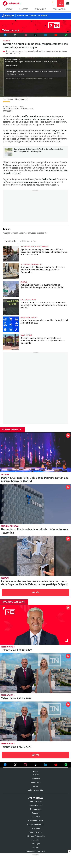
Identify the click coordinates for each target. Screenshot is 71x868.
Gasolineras (26, 335)
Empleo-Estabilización (36, 825)
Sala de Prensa (36, 801)
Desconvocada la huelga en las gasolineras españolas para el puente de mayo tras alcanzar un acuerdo (11, 342)
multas (24, 282)
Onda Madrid (40, 9)
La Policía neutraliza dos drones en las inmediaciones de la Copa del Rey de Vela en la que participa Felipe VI (35, 556)
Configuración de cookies (35, 852)
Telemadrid (36, 779)
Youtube (56, 35)
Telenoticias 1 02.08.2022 (35, 625)
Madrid (6, 41)
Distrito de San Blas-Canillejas (35, 247)
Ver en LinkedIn (46, 765)
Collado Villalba (28, 300)
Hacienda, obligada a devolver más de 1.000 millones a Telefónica (35, 504)
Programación (60, 9)
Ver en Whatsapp (66, 765)
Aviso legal (36, 844)
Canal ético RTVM (35, 832)
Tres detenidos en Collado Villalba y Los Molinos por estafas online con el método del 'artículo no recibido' (11, 307)
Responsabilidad (35, 805)
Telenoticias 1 (8, 647)
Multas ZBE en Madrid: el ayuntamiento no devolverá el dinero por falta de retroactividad (11, 289)
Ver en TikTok (36, 765)
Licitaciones (35, 828)
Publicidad (36, 817)
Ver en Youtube (56, 765)
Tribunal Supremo (10, 526)
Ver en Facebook (5, 765)
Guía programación (35, 790)
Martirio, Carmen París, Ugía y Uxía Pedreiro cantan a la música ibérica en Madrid (35, 452)
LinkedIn (46, 35)
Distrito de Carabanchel (32, 264)
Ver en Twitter (15, 765)
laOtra (36, 786)
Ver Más (36, 593)
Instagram (25, 35)
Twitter (14, 35)
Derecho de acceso (36, 821)
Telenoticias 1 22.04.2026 (35, 673)
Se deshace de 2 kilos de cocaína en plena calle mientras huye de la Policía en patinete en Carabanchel (11, 271)
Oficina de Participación (36, 836)
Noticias (9, 9)
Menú (68, 3)
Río (46, 233)
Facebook (5, 35)
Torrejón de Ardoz (10, 233)
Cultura (5, 475)
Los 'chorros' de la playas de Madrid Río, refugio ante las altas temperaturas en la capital (8, 152)
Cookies (35, 848)
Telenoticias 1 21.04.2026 (35, 721)
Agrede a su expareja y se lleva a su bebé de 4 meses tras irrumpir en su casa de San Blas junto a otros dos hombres (11, 254)
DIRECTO (9, 16)
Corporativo (36, 798)
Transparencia (36, 809)
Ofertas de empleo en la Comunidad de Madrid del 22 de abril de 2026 (11, 324)
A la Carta (24, 9)
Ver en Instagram (25, 765)
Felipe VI (5, 578)
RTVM (36, 772)
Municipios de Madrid (27, 233)
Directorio (36, 813)
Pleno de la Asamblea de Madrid (32, 16)
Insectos (40, 233)
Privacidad (35, 840)
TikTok (34, 35)
